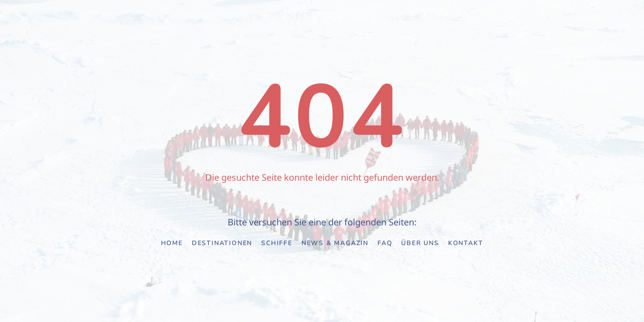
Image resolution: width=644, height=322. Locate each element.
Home (172, 243)
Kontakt (466, 243)
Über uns (420, 243)
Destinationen (222, 243)
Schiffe (277, 243)
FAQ (385, 243)
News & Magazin (335, 243)
